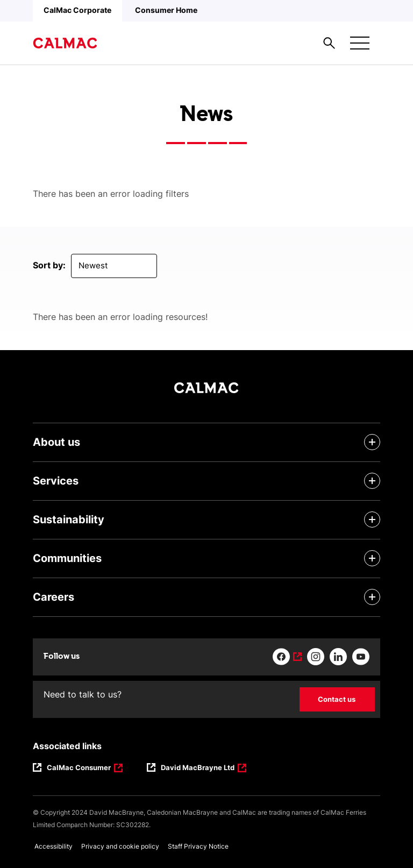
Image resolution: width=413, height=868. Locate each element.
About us (56, 442)
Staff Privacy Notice (198, 846)
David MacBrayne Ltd (198, 769)
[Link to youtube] (361, 657)
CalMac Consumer (80, 769)
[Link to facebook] (287, 657)
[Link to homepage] (65, 43)
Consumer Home (166, 10)
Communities (67, 558)
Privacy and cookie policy (120, 846)
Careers (54, 597)
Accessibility (54, 846)
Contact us (337, 699)
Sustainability (69, 520)
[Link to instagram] (316, 657)
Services (56, 481)
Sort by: (49, 265)
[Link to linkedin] (338, 657)
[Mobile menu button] (360, 43)
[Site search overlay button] (329, 43)
